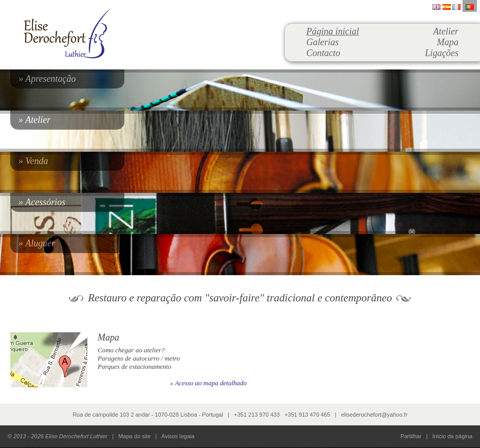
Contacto (323, 53)
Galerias (322, 42)
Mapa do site (134, 436)
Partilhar (411, 436)
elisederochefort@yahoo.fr (374, 415)
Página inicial (333, 31)
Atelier (446, 31)
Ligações (442, 53)
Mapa (448, 42)
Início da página (452, 436)
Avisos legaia (178, 436)
